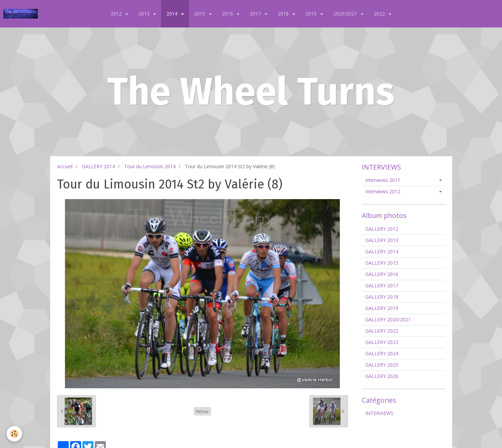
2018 (284, 14)
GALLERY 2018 (382, 297)
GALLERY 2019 (382, 308)
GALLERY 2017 (382, 285)
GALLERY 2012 (382, 229)
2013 (145, 14)
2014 (172, 14)
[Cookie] (15, 434)
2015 (200, 14)
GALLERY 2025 (382, 365)
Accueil (65, 166)
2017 (256, 14)
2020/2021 (346, 14)
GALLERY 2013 (382, 240)
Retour (202, 411)
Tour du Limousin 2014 (150, 166)
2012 (117, 14)
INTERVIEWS (379, 413)
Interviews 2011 (383, 180)
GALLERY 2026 (382, 376)
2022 (380, 14)
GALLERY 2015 (382, 263)
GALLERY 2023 (382, 342)
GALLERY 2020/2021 (388, 319)
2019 (312, 14)
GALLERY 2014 (98, 166)
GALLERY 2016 (382, 274)
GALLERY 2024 (382, 353)
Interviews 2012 (383, 191)
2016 (228, 14)
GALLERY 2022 (382, 331)
